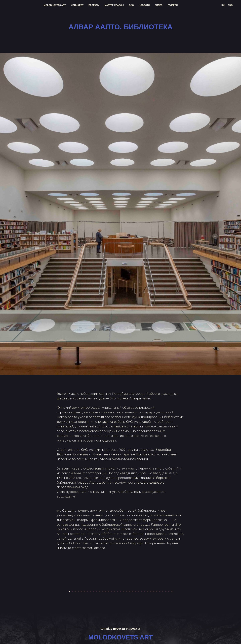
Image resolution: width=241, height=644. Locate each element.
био (131, 5)
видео (159, 5)
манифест (77, 5)
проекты (94, 5)
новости (144, 5)
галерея (173, 5)
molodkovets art (55, 5)
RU (223, 5)
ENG (230, 5)
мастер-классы (114, 5)
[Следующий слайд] (201, 632)
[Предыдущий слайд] (40, 632)
